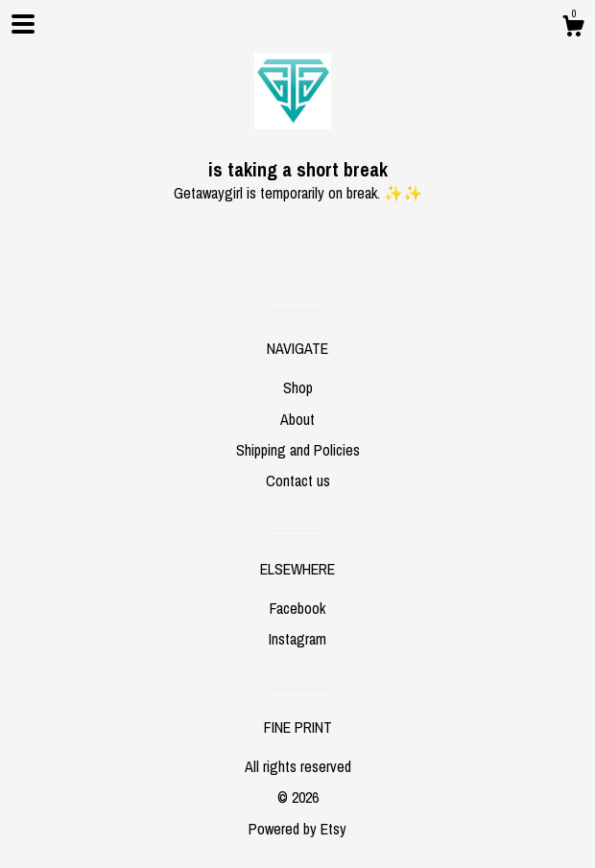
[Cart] (573, 29)
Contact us (298, 481)
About (297, 419)
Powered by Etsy (297, 829)
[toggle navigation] (23, 24)
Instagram (297, 639)
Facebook (297, 608)
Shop (298, 387)
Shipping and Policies (298, 450)
